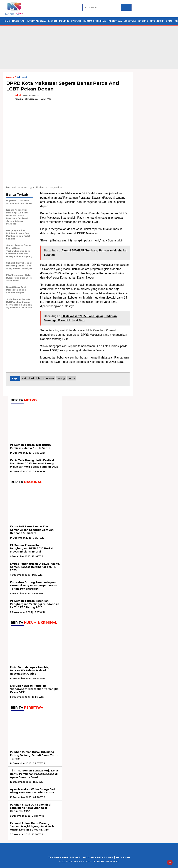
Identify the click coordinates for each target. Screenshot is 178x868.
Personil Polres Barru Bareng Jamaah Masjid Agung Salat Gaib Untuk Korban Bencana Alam (32, 826)
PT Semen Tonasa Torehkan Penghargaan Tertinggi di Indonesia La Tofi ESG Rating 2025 (35, 604)
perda (71, 378)
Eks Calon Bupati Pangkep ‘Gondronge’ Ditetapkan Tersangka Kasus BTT (34, 689)
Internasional (36, 21)
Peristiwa (115, 21)
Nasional (18, 21)
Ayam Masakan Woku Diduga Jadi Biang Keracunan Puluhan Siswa (33, 791)
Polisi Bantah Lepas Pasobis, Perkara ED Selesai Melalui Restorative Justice (29, 670)
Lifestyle (130, 21)
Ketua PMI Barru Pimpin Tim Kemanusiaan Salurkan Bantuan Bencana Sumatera (32, 530)
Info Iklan (123, 857)
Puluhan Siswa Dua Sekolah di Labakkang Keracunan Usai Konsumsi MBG (31, 808)
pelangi (61, 378)
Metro (53, 21)
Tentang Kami (58, 857)
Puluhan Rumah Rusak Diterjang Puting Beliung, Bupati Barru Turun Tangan (34, 755)
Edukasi (22, 77)
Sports (143, 21)
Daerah (76, 21)
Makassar (49, 378)
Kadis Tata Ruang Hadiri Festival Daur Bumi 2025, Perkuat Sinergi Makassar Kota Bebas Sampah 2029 (34, 463)
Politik (64, 21)
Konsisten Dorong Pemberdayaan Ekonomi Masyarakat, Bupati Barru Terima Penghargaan (33, 586)
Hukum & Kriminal (95, 21)
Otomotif (157, 21)
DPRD (31, 378)
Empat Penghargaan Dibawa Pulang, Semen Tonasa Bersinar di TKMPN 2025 (35, 567)
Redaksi (76, 857)
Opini (169, 21)
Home (6, 21)
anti (24, 378)
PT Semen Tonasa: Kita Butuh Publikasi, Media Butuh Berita (30, 446)
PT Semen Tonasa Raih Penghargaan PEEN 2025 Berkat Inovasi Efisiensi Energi (32, 548)
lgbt (38, 378)
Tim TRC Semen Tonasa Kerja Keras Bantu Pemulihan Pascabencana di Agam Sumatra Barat (34, 774)
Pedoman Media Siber (98, 857)
